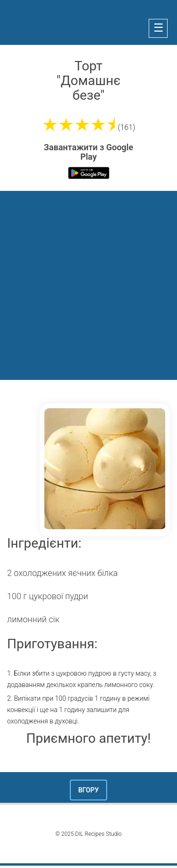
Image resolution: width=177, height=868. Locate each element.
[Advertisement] (88, 284)
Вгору (89, 790)
